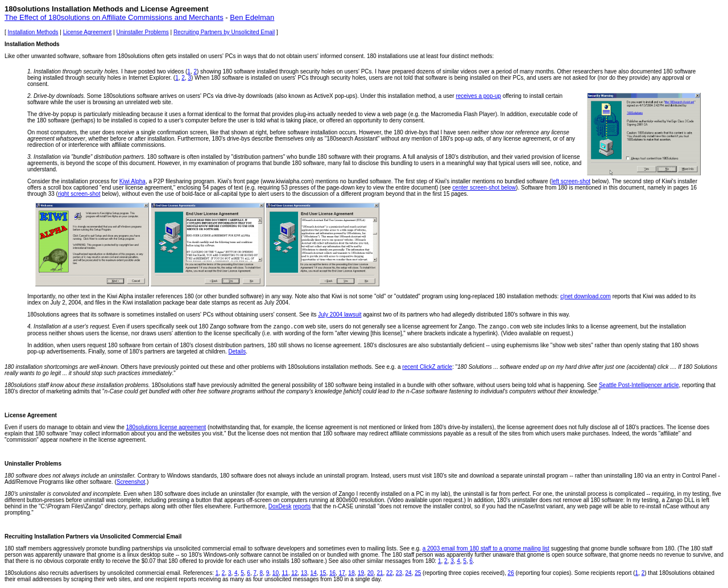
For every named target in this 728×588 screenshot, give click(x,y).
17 (342, 573)
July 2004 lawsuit (340, 314)
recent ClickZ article (427, 367)
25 (418, 573)
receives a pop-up (478, 96)
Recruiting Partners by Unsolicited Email (224, 32)
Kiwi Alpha (133, 181)
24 (408, 573)
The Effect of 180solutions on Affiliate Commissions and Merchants (114, 17)
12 (294, 573)
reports (302, 506)
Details (237, 351)
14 (314, 573)
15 (323, 573)
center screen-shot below (484, 188)
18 (351, 573)
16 (332, 573)
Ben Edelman (252, 17)
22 (389, 573)
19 (361, 573)
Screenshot (131, 482)
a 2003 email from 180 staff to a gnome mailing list (486, 548)
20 (371, 573)
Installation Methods (33, 32)
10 (276, 573)
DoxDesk (280, 506)
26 (511, 573)
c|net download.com (586, 296)
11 (285, 573)
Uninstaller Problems (142, 32)
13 (304, 573)
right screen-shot (79, 194)
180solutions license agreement (166, 427)
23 (399, 573)
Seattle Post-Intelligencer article (639, 385)
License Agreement (88, 32)
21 (380, 573)
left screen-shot (571, 181)
